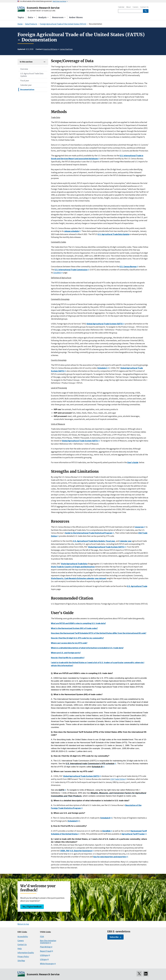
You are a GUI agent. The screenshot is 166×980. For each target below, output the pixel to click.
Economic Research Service (43, 8)
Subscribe (114, 937)
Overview (24, 69)
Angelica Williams (50, 49)
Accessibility (23, 937)
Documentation (27, 90)
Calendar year (26, 85)
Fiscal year (25, 81)
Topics (21, 17)
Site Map (21, 961)
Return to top (23, 924)
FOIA (42, 937)
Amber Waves (76, 17)
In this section (26, 62)
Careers (136, 7)
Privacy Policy (23, 957)
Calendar (121, 7)
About (129, 7)
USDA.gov (44, 955)
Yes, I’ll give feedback (32, 907)
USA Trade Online (118, 779)
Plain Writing (45, 947)
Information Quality (26, 953)
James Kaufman (66, 49)
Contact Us (144, 7)
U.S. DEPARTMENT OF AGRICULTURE (41, 11)
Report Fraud (46, 951)
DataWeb (57, 273)
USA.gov (43, 959)
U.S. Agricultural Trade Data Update (32, 75)
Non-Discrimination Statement (48, 942)
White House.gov (47, 964)
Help (20, 949)
